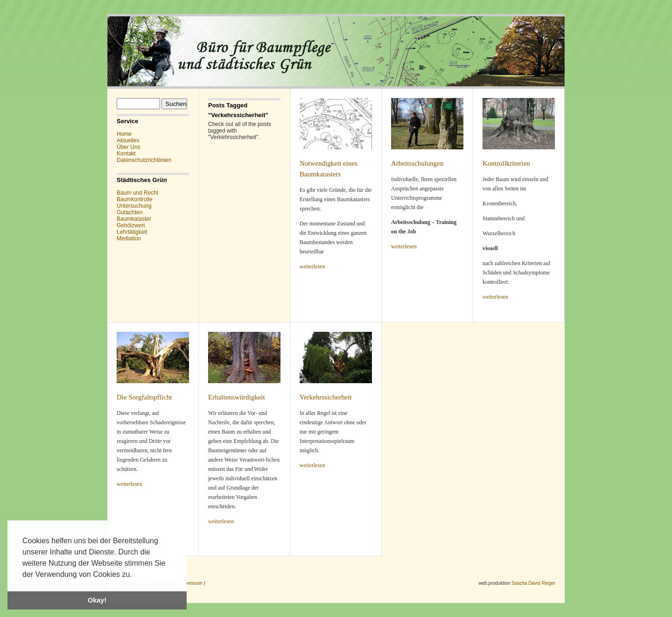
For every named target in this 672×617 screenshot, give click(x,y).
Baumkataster (134, 219)
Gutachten (129, 212)
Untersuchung (134, 206)
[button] (135, 575)
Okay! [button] (97, 600)
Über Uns (129, 147)
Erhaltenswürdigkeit (237, 397)
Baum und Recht (137, 193)
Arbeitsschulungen (417, 163)
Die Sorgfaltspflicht (144, 397)
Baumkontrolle (135, 199)
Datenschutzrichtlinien (144, 160)
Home (124, 134)
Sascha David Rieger (533, 583)
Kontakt (126, 154)
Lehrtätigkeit (132, 232)
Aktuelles (128, 140)
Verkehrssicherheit (326, 397)
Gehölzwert (131, 225)
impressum (191, 583)
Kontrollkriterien (506, 163)
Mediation (129, 238)
